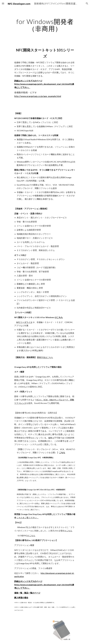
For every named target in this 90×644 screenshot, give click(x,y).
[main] (45, 25)
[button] (3, 3)
